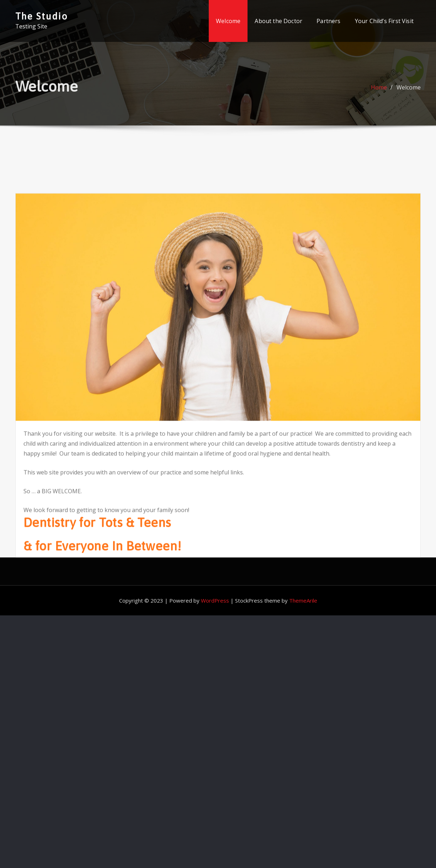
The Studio (42, 16)
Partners (328, 21)
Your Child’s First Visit (384, 21)
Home (379, 91)
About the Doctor (278, 21)
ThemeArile (303, 600)
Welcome (228, 21)
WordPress (215, 600)
